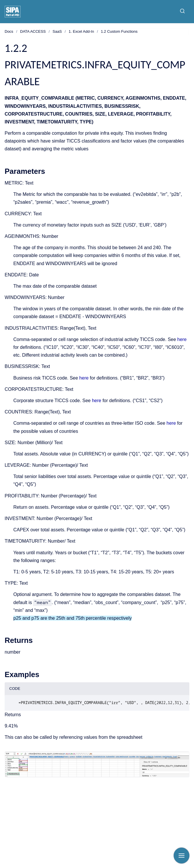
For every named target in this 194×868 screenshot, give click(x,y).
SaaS (57, 31)
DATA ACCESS (33, 31)
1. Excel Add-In (81, 31)
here (182, 339)
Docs (9, 31)
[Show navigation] (182, 856)
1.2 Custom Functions (119, 31)
